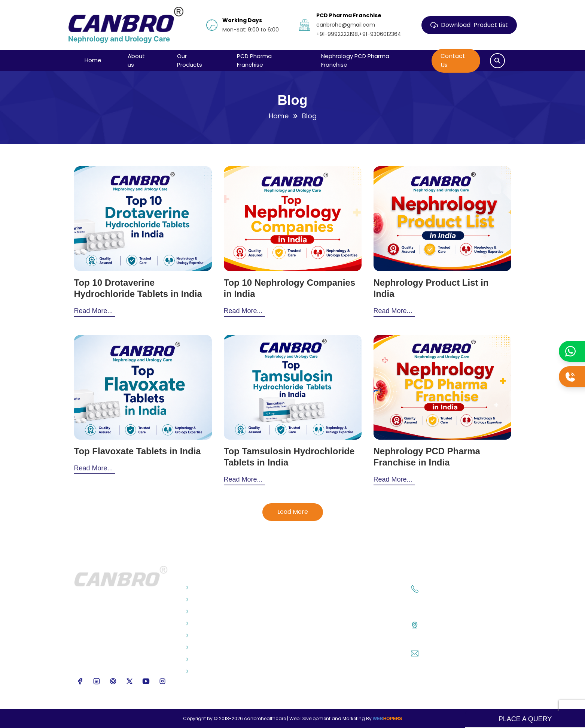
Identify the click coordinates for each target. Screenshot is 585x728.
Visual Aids (202, 624)
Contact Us (453, 60)
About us (136, 60)
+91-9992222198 (445, 598)
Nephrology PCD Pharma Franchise (355, 60)
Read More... (94, 311)
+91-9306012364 (453, 602)
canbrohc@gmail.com (456, 653)
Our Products (190, 60)
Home (93, 60)
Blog (194, 600)
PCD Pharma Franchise (254, 60)
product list (469, 25)
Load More (293, 512)
